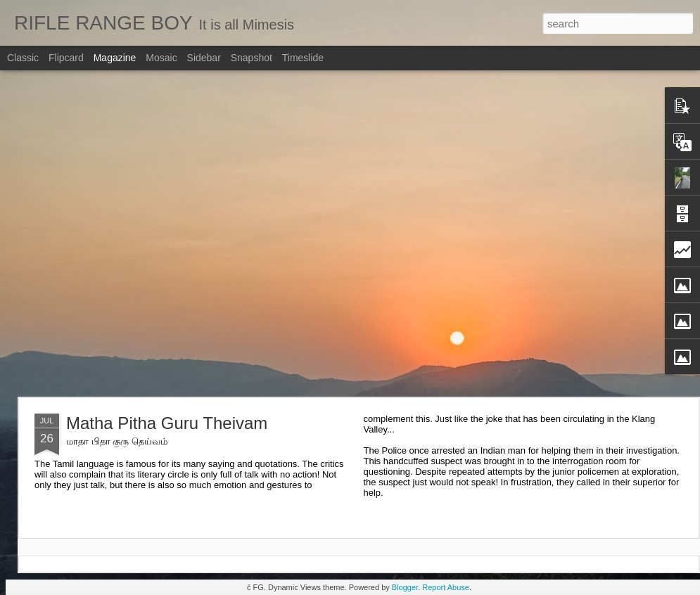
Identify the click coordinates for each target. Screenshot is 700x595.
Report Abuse (446, 587)
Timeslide (303, 58)
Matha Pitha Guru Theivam (167, 423)
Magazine (115, 58)
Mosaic (161, 58)
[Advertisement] (149, 233)
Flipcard (66, 58)
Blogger (405, 587)
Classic (23, 58)
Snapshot (252, 58)
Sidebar (204, 58)
